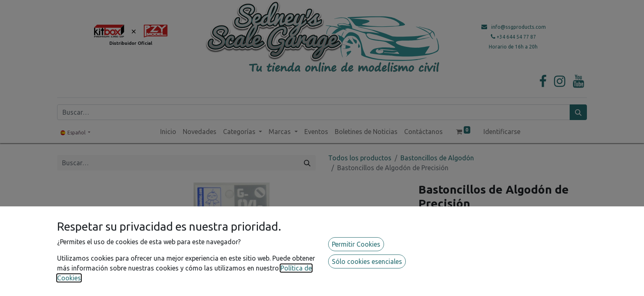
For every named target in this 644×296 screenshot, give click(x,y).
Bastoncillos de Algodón (437, 158)
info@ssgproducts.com (519, 27)
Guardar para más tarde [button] (465, 287)
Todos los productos (360, 158)
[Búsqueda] (578, 112)
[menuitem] (168, 132)
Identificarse (502, 132)
